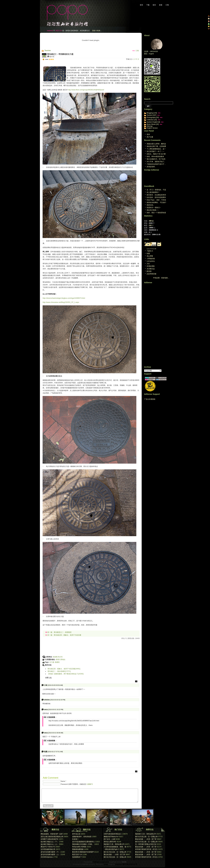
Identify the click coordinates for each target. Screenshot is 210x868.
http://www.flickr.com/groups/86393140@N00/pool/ (86, 90)
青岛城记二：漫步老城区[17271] (59, 671)
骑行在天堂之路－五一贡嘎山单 (115, 852)
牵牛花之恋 (76, 834)
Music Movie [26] (153, 124)
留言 (154, 5)
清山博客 (150, 256)
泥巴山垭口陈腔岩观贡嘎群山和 (52, 837)
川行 (148, 264)
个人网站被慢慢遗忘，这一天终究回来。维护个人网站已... (156, 149)
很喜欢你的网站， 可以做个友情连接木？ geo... (156, 203)
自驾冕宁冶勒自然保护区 (50, 839)
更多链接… (165, 278)
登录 (148, 134)
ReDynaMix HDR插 (79, 847)
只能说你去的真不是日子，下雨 (156, 164)
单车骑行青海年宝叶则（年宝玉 (146, 849)
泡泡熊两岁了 (77, 857)
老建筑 (57, 662)
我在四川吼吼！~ (153, 210)
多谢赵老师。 (151, 167)
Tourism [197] (151, 115)
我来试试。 (151, 205)
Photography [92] (153, 117)
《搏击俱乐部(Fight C (111, 849)
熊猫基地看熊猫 (78, 849)
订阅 (167, 5)
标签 (161, 5)
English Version (152, 128)
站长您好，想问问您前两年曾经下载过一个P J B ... (156, 198)
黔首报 (149, 271)
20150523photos (47, 857)
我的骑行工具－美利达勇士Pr (114, 844)
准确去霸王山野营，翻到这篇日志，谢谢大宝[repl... (156, 144)
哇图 (148, 254)
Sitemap (150, 126)
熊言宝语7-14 (77, 855)
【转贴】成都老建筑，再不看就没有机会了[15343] (65, 674)
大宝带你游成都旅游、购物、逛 (115, 847)
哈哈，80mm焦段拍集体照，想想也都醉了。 (155, 157)
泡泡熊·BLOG (58, 657)
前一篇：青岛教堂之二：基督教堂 (59, 632)
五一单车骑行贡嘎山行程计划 (146, 844)
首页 (141, 5)
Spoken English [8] (153, 122)
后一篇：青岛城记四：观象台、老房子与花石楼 (63, 635)
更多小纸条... (97, 31)
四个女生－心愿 (109, 839)
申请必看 (156, 278)
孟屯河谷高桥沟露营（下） (50, 852)
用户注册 (150, 137)
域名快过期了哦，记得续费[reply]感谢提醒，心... (156, 147)
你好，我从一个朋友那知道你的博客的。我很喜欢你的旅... (156, 213)
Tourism (48, 51)
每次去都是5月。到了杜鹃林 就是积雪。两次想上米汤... (156, 159)
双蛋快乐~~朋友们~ (154, 208)
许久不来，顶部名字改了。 (156, 162)
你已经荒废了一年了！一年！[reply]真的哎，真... (155, 152)
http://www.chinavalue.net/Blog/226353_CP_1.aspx (61, 302)
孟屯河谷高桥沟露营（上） (50, 855)
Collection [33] (152, 120)
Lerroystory (151, 261)
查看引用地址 (61, 660)
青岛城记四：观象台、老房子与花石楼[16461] (64, 669)
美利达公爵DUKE (110, 842)
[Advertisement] (73, 62)
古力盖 (52, 662)
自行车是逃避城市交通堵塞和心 (83, 842)
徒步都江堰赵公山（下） (50, 842)
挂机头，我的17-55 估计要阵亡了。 (156, 154)
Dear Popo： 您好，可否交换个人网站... (156, 200)
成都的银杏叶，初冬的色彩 (82, 837)
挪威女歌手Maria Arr (111, 837)
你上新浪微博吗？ (153, 192)
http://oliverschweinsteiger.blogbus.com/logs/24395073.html (64, 298)
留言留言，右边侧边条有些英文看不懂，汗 (156, 195)
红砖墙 (75, 839)
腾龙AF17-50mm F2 (48, 847)
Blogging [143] (152, 113)
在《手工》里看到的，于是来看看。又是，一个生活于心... (156, 190)
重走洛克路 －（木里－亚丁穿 (114, 855)
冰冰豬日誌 (151, 269)
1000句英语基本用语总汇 (113, 834)
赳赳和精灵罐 (151, 248)
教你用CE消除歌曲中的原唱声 (83, 852)
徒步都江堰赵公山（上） (50, 844)
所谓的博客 (151, 266)
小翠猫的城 (151, 259)
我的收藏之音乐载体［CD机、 (83, 844)
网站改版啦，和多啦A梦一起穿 (52, 834)
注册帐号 (90, 784)
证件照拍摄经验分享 (48, 849)
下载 (148, 5)
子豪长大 (150, 251)
